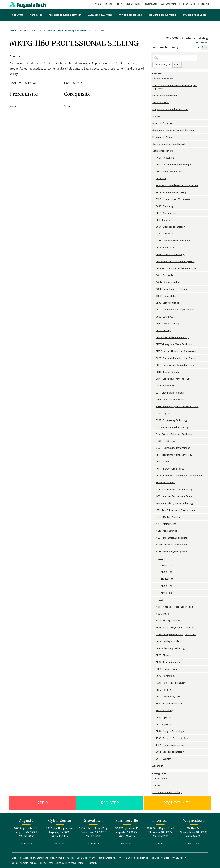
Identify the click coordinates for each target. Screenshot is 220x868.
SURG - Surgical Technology (170, 731)
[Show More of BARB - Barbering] (154, 206)
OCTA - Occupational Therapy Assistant (176, 634)
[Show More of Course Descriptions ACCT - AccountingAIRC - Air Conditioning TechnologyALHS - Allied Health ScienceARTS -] (152, 151)
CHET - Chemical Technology (170, 254)
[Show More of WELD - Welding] (154, 759)
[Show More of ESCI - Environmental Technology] (154, 427)
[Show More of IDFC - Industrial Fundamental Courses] (154, 496)
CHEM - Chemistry (165, 248)
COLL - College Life (165, 275)
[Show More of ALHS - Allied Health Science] (154, 172)
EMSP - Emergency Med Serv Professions (177, 406)
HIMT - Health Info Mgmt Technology (174, 455)
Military (119, 4)
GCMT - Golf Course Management (173, 448)
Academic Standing (162, 123)
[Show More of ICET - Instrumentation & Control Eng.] (154, 489)
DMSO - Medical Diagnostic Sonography (176, 351)
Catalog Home (160, 779)
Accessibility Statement (35, 858)
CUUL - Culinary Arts (166, 317)
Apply (43, 803)
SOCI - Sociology (164, 710)
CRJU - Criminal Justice (167, 303)
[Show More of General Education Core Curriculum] (152, 144)
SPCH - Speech (163, 724)
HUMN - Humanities (165, 482)
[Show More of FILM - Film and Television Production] (154, 434)
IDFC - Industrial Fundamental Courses (175, 496)
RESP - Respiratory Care (168, 697)
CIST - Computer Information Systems (175, 261)
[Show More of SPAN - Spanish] (154, 717)
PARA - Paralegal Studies (168, 641)
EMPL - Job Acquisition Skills (170, 400)
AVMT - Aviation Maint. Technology (173, 199)
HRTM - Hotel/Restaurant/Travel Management (179, 476)
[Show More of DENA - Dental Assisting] (154, 324)
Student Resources (196, 15)
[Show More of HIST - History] (154, 462)
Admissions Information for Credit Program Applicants (175, 87)
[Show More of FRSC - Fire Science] (154, 441)
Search (177, 65)
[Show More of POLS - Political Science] (154, 669)
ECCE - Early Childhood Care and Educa (175, 358)
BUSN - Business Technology (170, 227)
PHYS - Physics (163, 655)
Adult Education (133, 4)
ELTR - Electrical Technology (170, 393)
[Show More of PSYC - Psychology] (154, 676)
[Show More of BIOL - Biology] (154, 220)
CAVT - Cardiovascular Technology (173, 241)
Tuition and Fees (161, 102)
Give (193, 4)
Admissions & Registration (66, 15)
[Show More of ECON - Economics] (154, 386)
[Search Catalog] (175, 58)
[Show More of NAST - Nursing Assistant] (154, 621)
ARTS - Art (161, 178)
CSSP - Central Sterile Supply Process (175, 310)
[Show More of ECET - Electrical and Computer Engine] (154, 365)
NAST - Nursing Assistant (168, 621)
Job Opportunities (160, 858)
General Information (163, 79)
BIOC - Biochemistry (166, 213)
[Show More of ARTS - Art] (154, 179)
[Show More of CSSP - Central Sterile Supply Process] (154, 310)
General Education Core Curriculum (170, 144)
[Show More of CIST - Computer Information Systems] (154, 261)
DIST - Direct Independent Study (172, 337)
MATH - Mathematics (166, 524)
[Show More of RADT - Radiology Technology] (154, 683)
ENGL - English (163, 413)
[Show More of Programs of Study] (152, 137)
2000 (161, 600)
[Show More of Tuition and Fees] (152, 103)
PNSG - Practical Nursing (168, 662)
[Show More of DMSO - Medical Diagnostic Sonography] (154, 351)
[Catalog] (175, 47)
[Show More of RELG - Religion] (154, 690)
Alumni (98, 4)
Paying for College (131, 15)
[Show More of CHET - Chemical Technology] (154, 255)
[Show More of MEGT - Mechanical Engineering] (154, 538)
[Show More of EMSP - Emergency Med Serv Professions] (154, 406)
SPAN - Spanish (163, 717)
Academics (37, 15)
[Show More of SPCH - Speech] (154, 724)
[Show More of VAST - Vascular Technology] (154, 752)
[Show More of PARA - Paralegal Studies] (154, 641)
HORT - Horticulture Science (170, 469)
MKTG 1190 (167, 586)
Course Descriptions (47, 31)
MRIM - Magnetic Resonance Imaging (174, 607)
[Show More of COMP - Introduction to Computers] (154, 289)
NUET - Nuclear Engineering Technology (176, 627)
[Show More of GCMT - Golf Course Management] (154, 448)
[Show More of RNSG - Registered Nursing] (154, 704)
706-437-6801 (194, 836)
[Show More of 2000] (157, 600)
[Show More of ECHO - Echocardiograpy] (154, 372)
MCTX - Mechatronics (166, 531)
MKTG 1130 (167, 572)
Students (108, 4)
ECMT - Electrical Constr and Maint (173, 379)
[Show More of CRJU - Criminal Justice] (154, 303)
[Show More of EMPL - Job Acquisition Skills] (154, 400)
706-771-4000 (26, 836)
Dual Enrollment (168, 4)
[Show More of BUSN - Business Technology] (154, 227)
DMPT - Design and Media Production (175, 344)
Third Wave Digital (74, 863)
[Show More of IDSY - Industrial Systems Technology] (154, 503)
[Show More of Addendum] (152, 766)
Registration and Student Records (170, 109)
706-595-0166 (160, 836)
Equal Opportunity (86, 858)
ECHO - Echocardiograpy (168, 372)
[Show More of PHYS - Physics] (154, 655)
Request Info (177, 803)
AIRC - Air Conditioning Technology (173, 165)
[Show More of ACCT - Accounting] (154, 158)
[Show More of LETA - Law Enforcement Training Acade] (154, 510)
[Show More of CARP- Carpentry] (154, 234)
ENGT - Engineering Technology (172, 420)
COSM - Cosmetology (167, 296)
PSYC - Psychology (165, 676)
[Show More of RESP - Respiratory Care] (154, 697)
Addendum (158, 766)
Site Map (157, 785)
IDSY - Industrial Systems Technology (175, 503)
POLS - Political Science (168, 669)
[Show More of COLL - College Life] (154, 275)
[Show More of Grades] (152, 116)
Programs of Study (162, 137)
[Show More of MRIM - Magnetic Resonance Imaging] (154, 607)
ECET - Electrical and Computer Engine (175, 365)
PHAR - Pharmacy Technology (171, 648)
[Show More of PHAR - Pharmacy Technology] (154, 648)
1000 (91, 31)
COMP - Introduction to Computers (174, 289)
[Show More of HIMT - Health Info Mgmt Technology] (154, 455)
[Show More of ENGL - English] (154, 413)
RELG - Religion (163, 690)
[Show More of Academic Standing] (152, 123)
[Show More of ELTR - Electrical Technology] (154, 393)
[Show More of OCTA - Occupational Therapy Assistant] (154, 634)
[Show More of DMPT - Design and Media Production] (154, 344)
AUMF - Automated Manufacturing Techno (177, 185)
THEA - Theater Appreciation (170, 745)
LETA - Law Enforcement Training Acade (176, 510)
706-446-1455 (60, 836)
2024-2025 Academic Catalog (23, 31)
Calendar (183, 4)
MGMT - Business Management (171, 545)
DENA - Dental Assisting (168, 324)
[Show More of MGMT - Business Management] (154, 545)
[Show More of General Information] (152, 79)
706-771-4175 (127, 836)
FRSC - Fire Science (166, 441)
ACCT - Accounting (165, 158)
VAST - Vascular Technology (170, 752)
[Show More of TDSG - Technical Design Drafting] (154, 738)
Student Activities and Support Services (173, 130)
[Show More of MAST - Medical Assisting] (154, 517)
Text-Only (92, 863)
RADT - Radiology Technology (171, 683)
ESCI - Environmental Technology (172, 427)
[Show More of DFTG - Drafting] (154, 331)
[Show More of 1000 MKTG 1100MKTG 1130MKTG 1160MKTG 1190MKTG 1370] (157, 558)
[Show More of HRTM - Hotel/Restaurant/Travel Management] (154, 476)
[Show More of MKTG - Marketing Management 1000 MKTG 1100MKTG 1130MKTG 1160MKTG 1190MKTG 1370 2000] (154, 552)
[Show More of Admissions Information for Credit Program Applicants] (152, 86)
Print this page (202, 42)
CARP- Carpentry (164, 234)
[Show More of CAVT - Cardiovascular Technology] (154, 241)
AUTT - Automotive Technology (172, 192)
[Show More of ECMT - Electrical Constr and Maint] (154, 379)
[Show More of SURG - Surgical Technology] (154, 731)
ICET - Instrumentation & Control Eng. (175, 489)
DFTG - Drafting (163, 330)
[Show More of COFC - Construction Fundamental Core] (154, 268)
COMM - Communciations (169, 282)
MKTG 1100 (167, 565)
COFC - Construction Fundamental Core (176, 268)
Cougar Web (204, 4)
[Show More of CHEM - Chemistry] (154, 248)
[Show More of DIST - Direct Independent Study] (154, 337)
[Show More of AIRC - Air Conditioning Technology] (154, 165)
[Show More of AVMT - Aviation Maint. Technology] (154, 199)
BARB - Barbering (165, 206)
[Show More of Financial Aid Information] (152, 96)
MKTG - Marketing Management (73, 31)
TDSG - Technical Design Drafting (172, 738)
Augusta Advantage (101, 15)
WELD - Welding (164, 759)
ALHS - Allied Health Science (170, 172)
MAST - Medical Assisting (169, 517)
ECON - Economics (165, 386)
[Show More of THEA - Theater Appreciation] (154, 745)
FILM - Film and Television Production (175, 434)
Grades (156, 116)
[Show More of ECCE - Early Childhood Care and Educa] (154, 358)
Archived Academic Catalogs (167, 792)
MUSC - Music (163, 614)
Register (110, 803)
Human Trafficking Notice (136, 858)
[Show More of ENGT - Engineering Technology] (154, 420)
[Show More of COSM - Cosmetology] (154, 296)
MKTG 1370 (167, 593)
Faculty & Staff (151, 4)
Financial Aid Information (165, 96)
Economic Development (163, 15)
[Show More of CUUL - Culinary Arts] (154, 317)
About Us (19, 15)
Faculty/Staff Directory (109, 858)
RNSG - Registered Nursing (170, 703)
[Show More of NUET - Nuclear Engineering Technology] (154, 628)
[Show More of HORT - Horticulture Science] (154, 469)
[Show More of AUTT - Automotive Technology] (154, 192)
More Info (26, 843)
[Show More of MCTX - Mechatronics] (154, 531)
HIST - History (163, 462)
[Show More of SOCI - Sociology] (154, 710)
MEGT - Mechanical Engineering (172, 538)
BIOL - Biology (163, 220)
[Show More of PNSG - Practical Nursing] (154, 662)
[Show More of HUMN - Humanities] (154, 482)
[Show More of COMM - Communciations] (154, 282)
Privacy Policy (179, 858)
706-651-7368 (93, 836)
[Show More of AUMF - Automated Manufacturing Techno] (154, 185)
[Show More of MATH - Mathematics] (154, 524)
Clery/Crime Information (62, 858)
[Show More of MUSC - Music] (154, 614)
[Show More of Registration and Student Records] (152, 109)
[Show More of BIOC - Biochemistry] (154, 213)
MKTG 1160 (167, 579)
